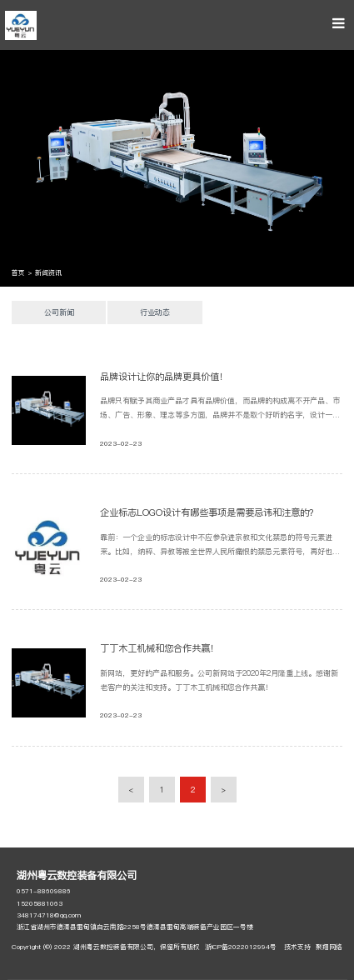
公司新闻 (59, 312)
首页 (18, 272)
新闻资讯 (48, 272)
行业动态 (155, 312)
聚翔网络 (329, 947)
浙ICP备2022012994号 (241, 947)
